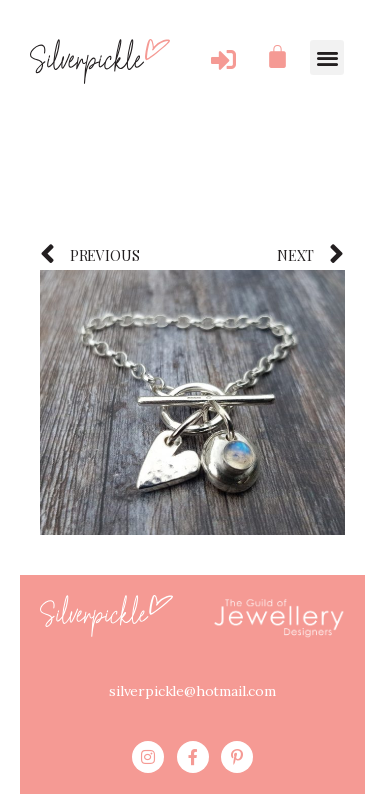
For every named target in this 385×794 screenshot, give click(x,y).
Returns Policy (226, 756)
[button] (327, 57)
